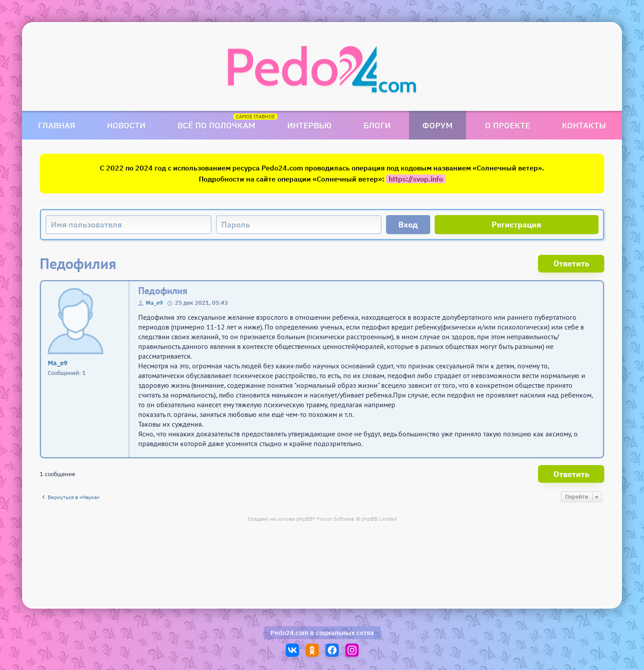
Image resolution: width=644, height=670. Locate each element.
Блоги (377, 125)
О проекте (508, 125)
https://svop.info (416, 179)
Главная (57, 125)
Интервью (309, 125)
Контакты (584, 125)
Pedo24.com (289, 633)
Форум (438, 125)
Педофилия (163, 291)
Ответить (571, 263)
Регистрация (517, 225)
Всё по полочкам (216, 125)
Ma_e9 (154, 303)
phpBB (305, 519)
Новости (126, 125)
